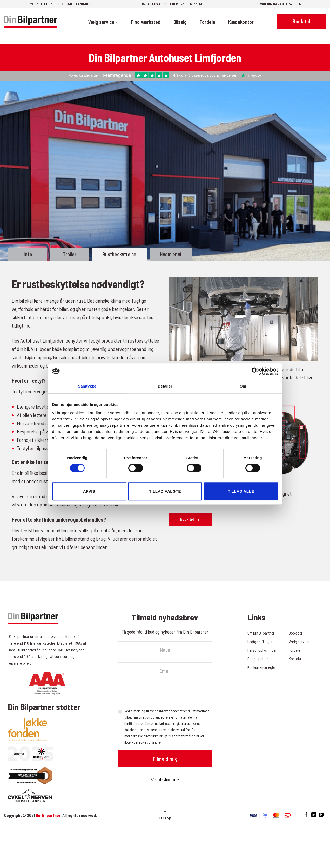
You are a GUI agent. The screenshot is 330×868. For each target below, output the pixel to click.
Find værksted (146, 22)
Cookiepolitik (258, 659)
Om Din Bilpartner (261, 633)
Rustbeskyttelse (119, 254)
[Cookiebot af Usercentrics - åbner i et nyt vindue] (255, 371)
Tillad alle (241, 491)
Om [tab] (243, 386)
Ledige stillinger (260, 641)
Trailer (70, 254)
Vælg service (103, 22)
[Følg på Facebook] (306, 815)
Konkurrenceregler (262, 667)
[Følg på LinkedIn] (314, 815)
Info (28, 254)
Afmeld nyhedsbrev (165, 780)
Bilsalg (180, 22)
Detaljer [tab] (165, 386)
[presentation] (157, 693)
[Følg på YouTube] (321, 815)
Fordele (207, 22)
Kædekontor (241, 22)
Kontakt (295, 659)
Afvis (89, 491)
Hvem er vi (171, 254)
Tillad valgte (165, 491)
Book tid (295, 633)
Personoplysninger (262, 650)
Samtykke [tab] (87, 386)
